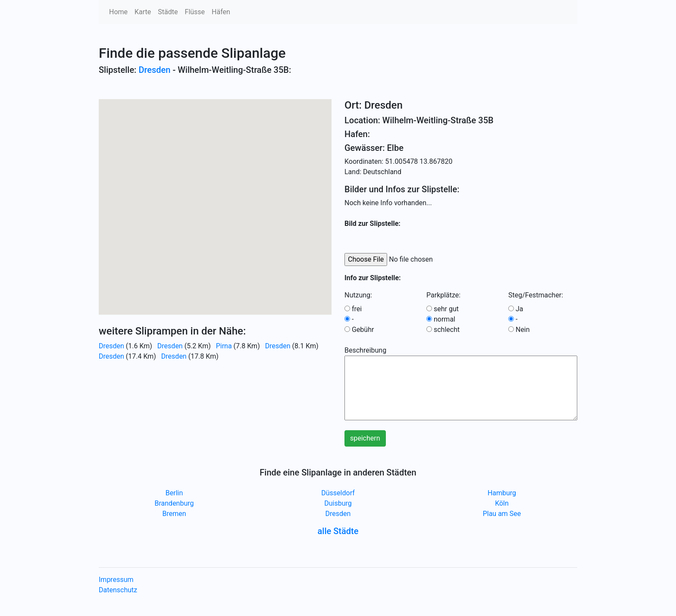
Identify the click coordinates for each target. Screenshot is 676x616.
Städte (168, 12)
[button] (215, 199)
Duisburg (338, 503)
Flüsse (195, 12)
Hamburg (502, 493)
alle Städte (338, 531)
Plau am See (502, 514)
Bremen (174, 514)
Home (118, 12)
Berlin (174, 493)
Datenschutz (118, 590)
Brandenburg (174, 503)
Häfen (221, 12)
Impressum (116, 580)
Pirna (224, 346)
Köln (502, 503)
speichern (365, 438)
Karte (143, 12)
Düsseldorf (338, 493)
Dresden (154, 70)
